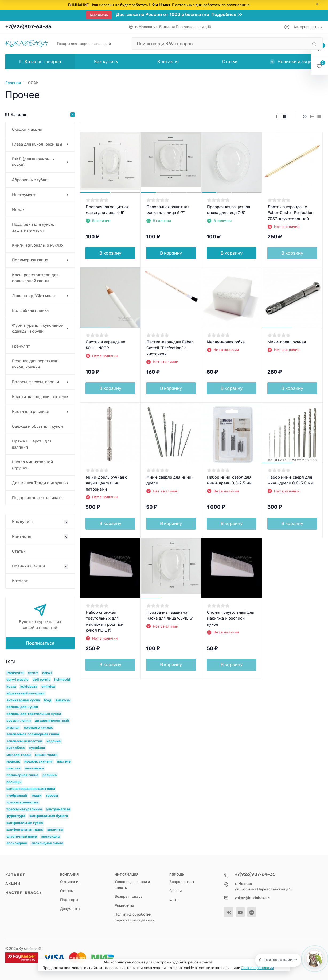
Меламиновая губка (226, 342)
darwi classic (17, 680)
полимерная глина (22, 775)
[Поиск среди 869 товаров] (220, 44)
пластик (13, 768)
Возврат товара (129, 896)
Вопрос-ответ (182, 882)
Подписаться (40, 643)
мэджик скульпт (38, 761)
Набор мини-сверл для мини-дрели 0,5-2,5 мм (229, 480)
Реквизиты (124, 905)
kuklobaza (29, 687)
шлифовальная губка (25, 823)
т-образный (17, 796)
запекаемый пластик (24, 741)
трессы (52, 796)
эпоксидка (50, 836)
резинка (50, 775)
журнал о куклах (38, 727)
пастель (64, 761)
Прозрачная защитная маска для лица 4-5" (107, 210)
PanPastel (15, 673)
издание (54, 741)
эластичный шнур (22, 836)
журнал (13, 727)
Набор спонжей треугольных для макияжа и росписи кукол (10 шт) (105, 621)
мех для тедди (19, 755)
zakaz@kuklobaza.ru (253, 898)
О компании (70, 882)
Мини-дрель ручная (287, 342)
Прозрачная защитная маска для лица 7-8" (229, 210)
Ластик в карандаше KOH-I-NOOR (105, 345)
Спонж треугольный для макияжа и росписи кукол (231, 618)
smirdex (48, 687)
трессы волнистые (22, 802)
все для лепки (19, 720)
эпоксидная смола (47, 843)
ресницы (14, 782)
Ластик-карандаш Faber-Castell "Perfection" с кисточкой (170, 348)
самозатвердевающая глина (31, 789)
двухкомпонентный (52, 720)
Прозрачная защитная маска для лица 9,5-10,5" (170, 615)
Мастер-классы (24, 893)
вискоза (63, 700)
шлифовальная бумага (49, 816)
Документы (70, 909)
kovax (11, 687)
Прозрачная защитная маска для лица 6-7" (168, 210)
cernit (33, 673)
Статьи (175, 891)
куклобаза (15, 748)
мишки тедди (46, 755)
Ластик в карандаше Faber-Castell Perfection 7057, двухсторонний (291, 213)
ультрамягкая (58, 809)
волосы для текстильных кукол (34, 714)
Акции (13, 884)
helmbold (62, 680)
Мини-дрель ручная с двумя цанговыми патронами (106, 483)
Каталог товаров (40, 61)
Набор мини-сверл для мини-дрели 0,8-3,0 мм (290, 480)
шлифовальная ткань (25, 829)
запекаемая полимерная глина (33, 734)
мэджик (13, 761)
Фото (174, 900)
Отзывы (67, 891)
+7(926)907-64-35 (28, 27)
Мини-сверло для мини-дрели (170, 480)
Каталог (15, 875)
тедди (36, 796)
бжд (48, 700)
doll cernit (41, 680)
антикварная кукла (23, 700)
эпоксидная (17, 843)
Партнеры (69, 900)
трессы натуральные (24, 809)
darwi (47, 673)
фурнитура (16, 816)
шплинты (55, 829)
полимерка (34, 768)
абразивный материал (26, 693)
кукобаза (37, 748)
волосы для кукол (22, 707)
